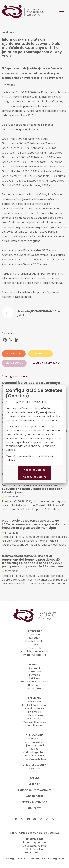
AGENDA (35, 778)
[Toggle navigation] (62, 12)
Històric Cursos (34, 715)
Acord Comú (35, 796)
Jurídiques (34, 678)
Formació (35, 675)
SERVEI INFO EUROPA (34, 765)
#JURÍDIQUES (14, 354)
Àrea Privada (34, 702)
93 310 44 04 (37, 852)
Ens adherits (35, 648)
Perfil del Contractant (34, 705)
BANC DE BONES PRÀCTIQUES (35, 790)
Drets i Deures (34, 725)
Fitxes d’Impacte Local (34, 759)
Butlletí (35, 749)
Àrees (34, 645)
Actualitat (34, 668)
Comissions (35, 671)
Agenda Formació (35, 708)
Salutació (34, 634)
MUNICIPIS (35, 784)
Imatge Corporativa (35, 655)
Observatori (35, 768)
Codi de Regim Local (35, 752)
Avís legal (10, 858)
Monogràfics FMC (34, 742)
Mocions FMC (35, 688)
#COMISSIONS (14, 363)
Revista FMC (35, 739)
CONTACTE (34, 808)
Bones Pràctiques (35, 756)
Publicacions (34, 719)
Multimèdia (35, 712)
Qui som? (34, 638)
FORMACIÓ (34, 698)
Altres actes (34, 685)
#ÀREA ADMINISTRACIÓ (47, 363)
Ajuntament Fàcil (34, 745)
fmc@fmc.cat (34, 839)
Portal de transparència (35, 651)
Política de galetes (53, 858)
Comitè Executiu (35, 641)
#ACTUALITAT (41, 354)
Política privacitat (29, 858)
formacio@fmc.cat (34, 842)
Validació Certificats (34, 722)
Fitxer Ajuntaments (34, 802)
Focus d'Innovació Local (34, 682)
